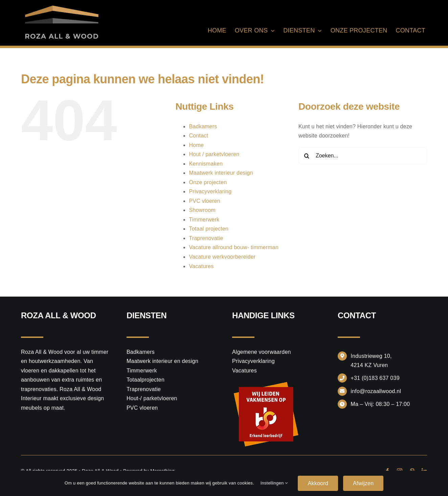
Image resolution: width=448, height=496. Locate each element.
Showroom (202, 210)
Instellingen (274, 483)
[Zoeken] (307, 156)
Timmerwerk (204, 220)
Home (196, 145)
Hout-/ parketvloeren (152, 398)
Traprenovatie (206, 238)
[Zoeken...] (363, 156)
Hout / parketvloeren (214, 154)
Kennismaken (206, 164)
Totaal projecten (209, 229)
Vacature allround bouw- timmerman (234, 247)
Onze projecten (208, 182)
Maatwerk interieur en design (162, 361)
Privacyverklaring (210, 191)
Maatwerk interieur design (221, 173)
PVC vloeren (204, 201)
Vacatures (201, 266)
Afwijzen (363, 483)
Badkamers (203, 126)
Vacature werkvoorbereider (222, 257)
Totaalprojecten (145, 380)
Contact (198, 136)
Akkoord (318, 483)
